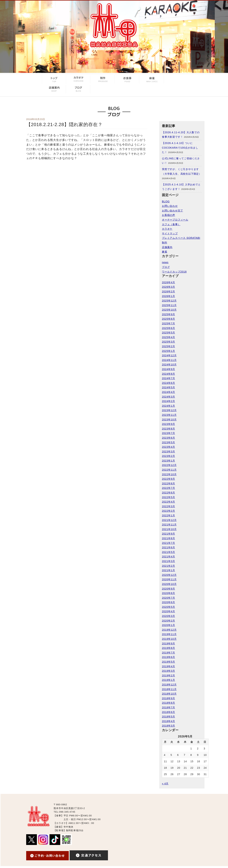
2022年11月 (169, 470)
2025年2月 (169, 346)
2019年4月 (169, 666)
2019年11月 (169, 634)
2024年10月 (169, 365)
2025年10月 (169, 310)
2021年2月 (169, 566)
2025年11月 (169, 305)
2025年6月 (169, 328)
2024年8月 (169, 374)
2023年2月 (169, 456)
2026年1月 (169, 296)
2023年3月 (169, 452)
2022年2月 (169, 511)
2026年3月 (169, 287)
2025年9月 (169, 314)
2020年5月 (169, 607)
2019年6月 (169, 657)
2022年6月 (169, 493)
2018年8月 (169, 703)
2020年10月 (169, 584)
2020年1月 (169, 625)
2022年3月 (169, 506)
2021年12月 (169, 520)
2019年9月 (169, 643)
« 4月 (165, 784)
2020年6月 (169, 602)
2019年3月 (169, 671)
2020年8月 (169, 593)
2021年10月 (169, 529)
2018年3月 (169, 726)
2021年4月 (169, 557)
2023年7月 (169, 433)
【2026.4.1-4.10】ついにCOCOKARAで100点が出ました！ (180, 148)
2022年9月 (169, 479)
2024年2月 (169, 401)
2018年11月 (169, 689)
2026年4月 (169, 282)
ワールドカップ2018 (174, 272)
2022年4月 (169, 502)
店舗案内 (167, 247)
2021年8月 (169, 538)
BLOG (166, 201)
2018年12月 (169, 685)
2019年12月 (169, 630)
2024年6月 (169, 383)
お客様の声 (169, 215)
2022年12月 (169, 465)
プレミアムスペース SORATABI (181, 238)
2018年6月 (169, 712)
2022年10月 (169, 474)
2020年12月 (169, 575)
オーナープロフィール (175, 220)
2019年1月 (169, 680)
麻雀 (165, 252)
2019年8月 (169, 648)
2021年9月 (169, 534)
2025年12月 (169, 301)
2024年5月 (169, 387)
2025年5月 (169, 333)
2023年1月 (169, 461)
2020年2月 (169, 621)
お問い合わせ (170, 206)
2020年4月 (169, 611)
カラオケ (167, 229)
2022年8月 (169, 483)
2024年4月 (169, 392)
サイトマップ (170, 233)
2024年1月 (169, 406)
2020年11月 (169, 579)
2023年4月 (169, 447)
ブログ (166, 267)
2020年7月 (169, 598)
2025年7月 (169, 323)
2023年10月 (169, 420)
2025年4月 (169, 337)
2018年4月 (169, 721)
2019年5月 (169, 662)
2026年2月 (169, 291)
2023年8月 (169, 429)
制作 (165, 243)
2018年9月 (169, 698)
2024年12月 (169, 355)
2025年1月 (169, 351)
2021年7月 (169, 543)
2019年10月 (169, 639)
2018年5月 (169, 717)
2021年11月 (169, 525)
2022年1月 (169, 515)
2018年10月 (169, 694)
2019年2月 (169, 675)
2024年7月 (169, 378)
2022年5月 (169, 497)
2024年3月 (169, 397)
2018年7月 (169, 707)
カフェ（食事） (171, 224)
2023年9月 (169, 424)
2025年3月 (169, 342)
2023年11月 (169, 415)
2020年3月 (169, 616)
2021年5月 (169, 552)
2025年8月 (169, 319)
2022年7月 (169, 488)
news (165, 262)
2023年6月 (169, 438)
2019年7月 (169, 653)
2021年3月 (169, 561)
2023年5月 (169, 442)
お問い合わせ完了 (172, 211)
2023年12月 (169, 410)
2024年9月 (169, 369)
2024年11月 (169, 360)
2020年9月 (169, 589)
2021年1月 (169, 570)
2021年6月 (169, 547)
